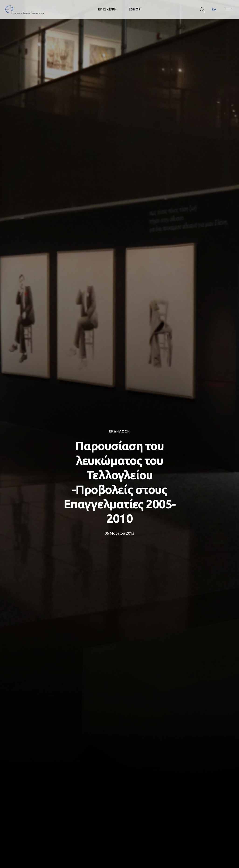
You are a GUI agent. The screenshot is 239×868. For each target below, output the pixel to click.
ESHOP (135, 9)
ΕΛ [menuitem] (214, 9)
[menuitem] (214, 9)
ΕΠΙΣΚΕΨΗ (107, 9)
